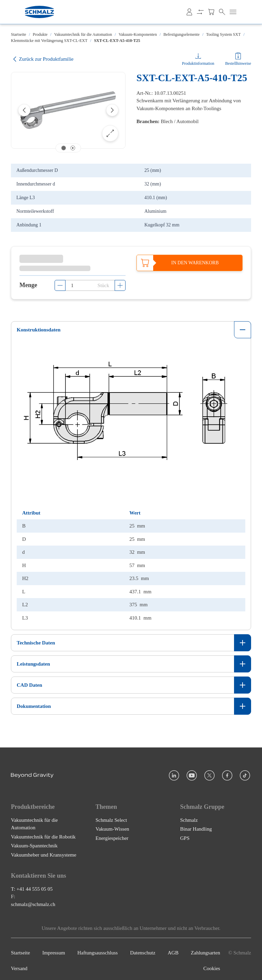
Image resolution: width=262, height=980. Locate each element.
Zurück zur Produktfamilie (42, 59)
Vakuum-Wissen (112, 826)
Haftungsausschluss (98, 949)
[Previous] (24, 110)
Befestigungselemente (181, 34)
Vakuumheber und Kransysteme (44, 851)
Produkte (40, 34)
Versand (19, 965)
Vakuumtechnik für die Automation (83, 34)
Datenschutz (143, 949)
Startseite (19, 34)
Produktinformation (198, 63)
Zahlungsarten (205, 949)
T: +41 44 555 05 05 (32, 886)
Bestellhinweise (238, 63)
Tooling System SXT (223, 34)
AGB (173, 949)
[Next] (112, 110)
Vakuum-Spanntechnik (34, 842)
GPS (185, 835)
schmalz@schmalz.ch (33, 901)
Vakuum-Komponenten (138, 34)
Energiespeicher (112, 835)
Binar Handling (196, 826)
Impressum (54, 949)
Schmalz (189, 817)
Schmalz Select (111, 817)
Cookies (212, 965)
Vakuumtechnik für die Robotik (43, 833)
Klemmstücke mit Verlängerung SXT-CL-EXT (49, 41)
